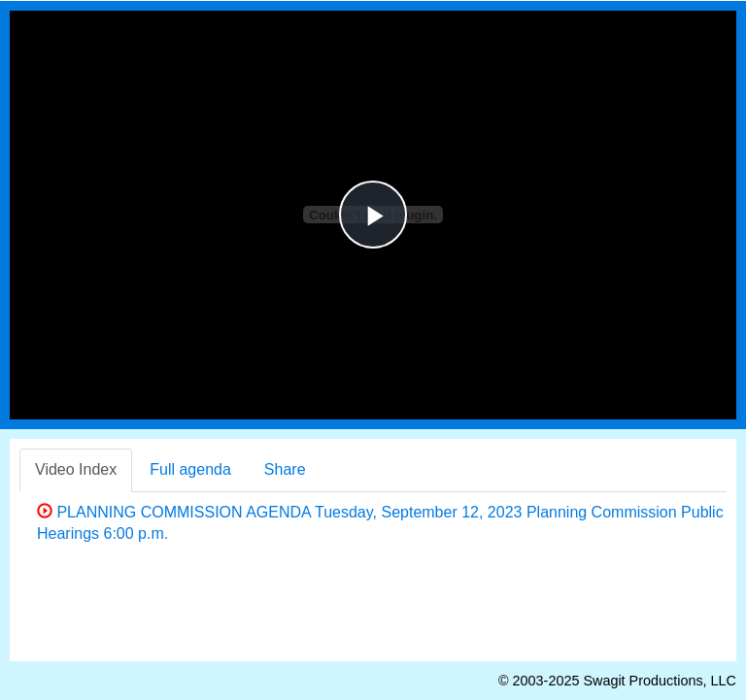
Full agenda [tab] (190, 469)
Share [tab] (285, 469)
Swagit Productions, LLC (660, 681)
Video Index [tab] (76, 469)
